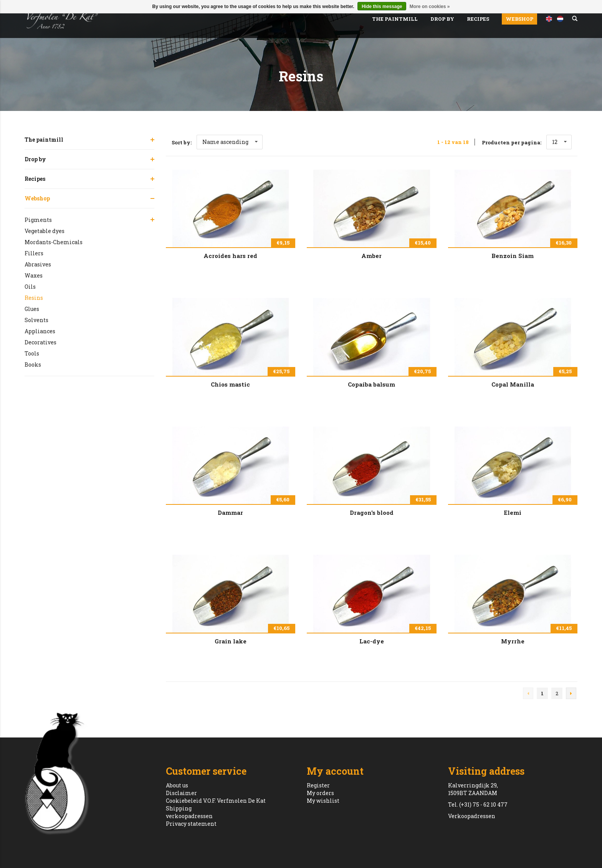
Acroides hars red (230, 256)
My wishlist (323, 801)
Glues (32, 309)
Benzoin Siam (513, 256)
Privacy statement (191, 824)
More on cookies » (430, 7)
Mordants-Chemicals (54, 242)
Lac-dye (372, 641)
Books (33, 365)
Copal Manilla (513, 384)
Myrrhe (513, 641)
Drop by (442, 19)
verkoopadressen (189, 816)
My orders (320, 793)
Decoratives (41, 342)
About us (177, 785)
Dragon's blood (372, 513)
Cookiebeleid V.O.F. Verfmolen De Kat (216, 801)
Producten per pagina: (512, 142)
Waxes (34, 275)
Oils (30, 287)
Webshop (519, 19)
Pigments (38, 220)
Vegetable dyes (45, 231)
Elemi (513, 513)
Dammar (230, 513)
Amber (371, 256)
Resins (34, 298)
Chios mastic (230, 384)
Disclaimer (181, 793)
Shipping (179, 808)
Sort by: (182, 142)
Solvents (36, 320)
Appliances (40, 331)
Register (318, 785)
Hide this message (382, 7)
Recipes (478, 19)
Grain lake (231, 641)
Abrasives (38, 264)
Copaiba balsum (371, 384)
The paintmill (395, 19)
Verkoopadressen (472, 816)
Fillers (34, 253)
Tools (32, 353)
